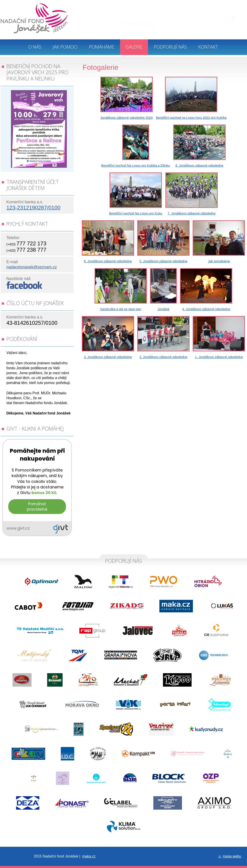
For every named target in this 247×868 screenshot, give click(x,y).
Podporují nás (170, 47)
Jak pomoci (65, 47)
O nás (35, 47)
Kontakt (208, 47)
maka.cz (89, 856)
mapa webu (232, 856)
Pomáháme (102, 47)
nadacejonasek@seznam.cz (32, 267)
